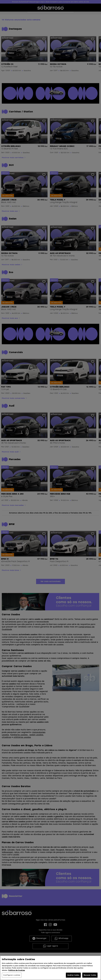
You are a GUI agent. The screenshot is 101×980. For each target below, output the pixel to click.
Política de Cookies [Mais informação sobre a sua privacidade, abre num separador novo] (17, 970)
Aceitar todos (73, 975)
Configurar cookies (12, 975)
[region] (50, 968)
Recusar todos (90, 975)
